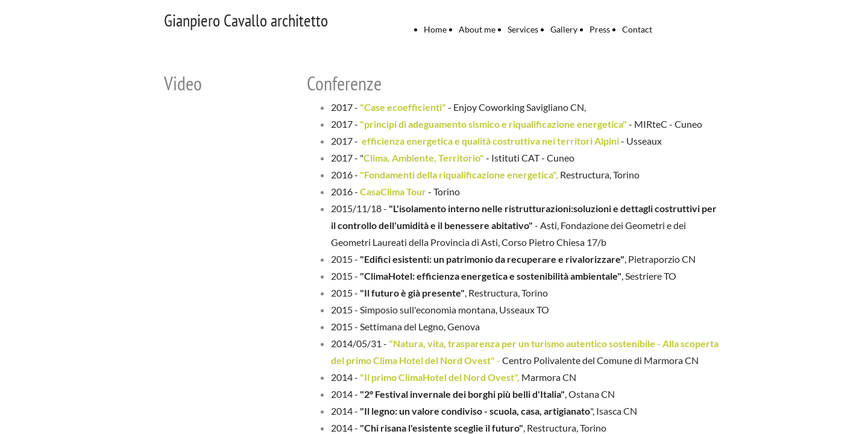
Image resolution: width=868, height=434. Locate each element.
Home (435, 29)
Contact (637, 29)
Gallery (564, 29)
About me (477, 29)
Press (600, 29)
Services (523, 29)
